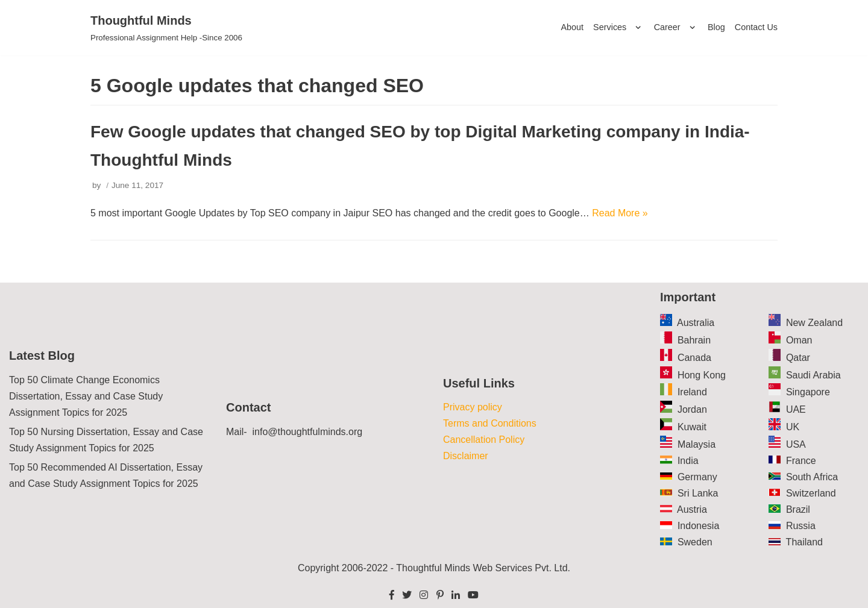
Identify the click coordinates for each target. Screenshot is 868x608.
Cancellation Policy (484, 440)
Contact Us (756, 27)
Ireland (692, 392)
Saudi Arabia (813, 375)
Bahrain (694, 340)
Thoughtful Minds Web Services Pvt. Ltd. (483, 568)
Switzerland (811, 493)
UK (793, 427)
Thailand (804, 542)
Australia (696, 323)
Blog (716, 27)
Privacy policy (473, 407)
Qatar (798, 358)
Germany (697, 477)
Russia (801, 526)
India (688, 461)
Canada (694, 358)
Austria (692, 509)
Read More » (620, 213)
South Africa (812, 477)
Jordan (692, 409)
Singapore (808, 392)
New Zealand (814, 323)
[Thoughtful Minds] (166, 28)
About (572, 27)
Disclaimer (466, 456)
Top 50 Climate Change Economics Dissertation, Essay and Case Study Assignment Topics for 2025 (86, 396)
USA (796, 444)
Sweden (695, 542)
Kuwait (692, 427)
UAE (796, 409)
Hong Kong (702, 375)
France (801, 461)
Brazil (798, 509)
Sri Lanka (698, 493)
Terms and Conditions (490, 423)
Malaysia (697, 444)
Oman (799, 340)
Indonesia (698, 526)
